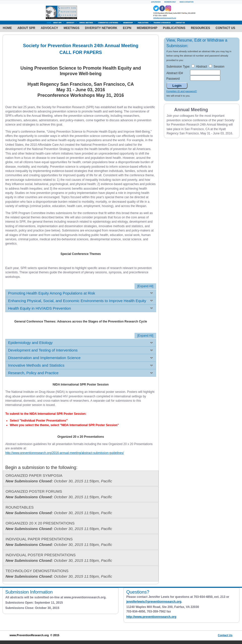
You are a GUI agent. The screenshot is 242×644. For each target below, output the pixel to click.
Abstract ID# (175, 73)
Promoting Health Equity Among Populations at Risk (52, 293)
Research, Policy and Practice (33, 373)
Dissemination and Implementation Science (44, 358)
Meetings (71, 28)
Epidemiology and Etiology (30, 343)
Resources (200, 28)
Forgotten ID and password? (182, 91)
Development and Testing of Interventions (43, 350)
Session (219, 67)
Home (7, 28)
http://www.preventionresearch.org (151, 617)
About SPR (26, 28)
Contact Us (225, 28)
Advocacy (50, 28)
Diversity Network (101, 28)
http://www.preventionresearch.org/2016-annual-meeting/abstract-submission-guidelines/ (65, 453)
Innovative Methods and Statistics (36, 365)
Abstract (201, 67)
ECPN (127, 28)
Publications (174, 28)
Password (173, 79)
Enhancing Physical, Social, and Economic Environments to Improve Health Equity (77, 301)
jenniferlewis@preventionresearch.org (154, 602)
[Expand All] (145, 286)
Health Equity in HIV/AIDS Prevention (39, 308)
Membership (147, 28)
